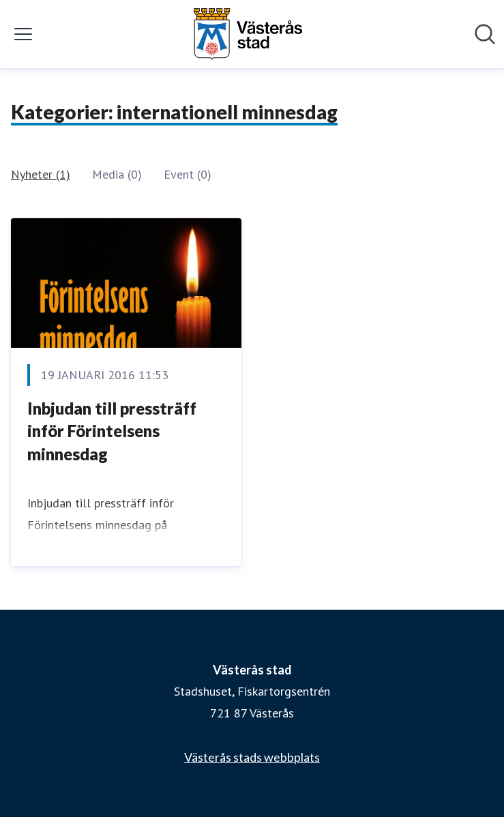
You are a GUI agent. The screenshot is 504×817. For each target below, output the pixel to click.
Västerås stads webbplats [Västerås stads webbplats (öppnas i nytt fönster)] (252, 757)
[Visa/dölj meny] (23, 34)
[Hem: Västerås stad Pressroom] (248, 34)
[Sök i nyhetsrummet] (485, 34)
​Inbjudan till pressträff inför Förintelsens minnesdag (112, 431)
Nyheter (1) (41, 174)
